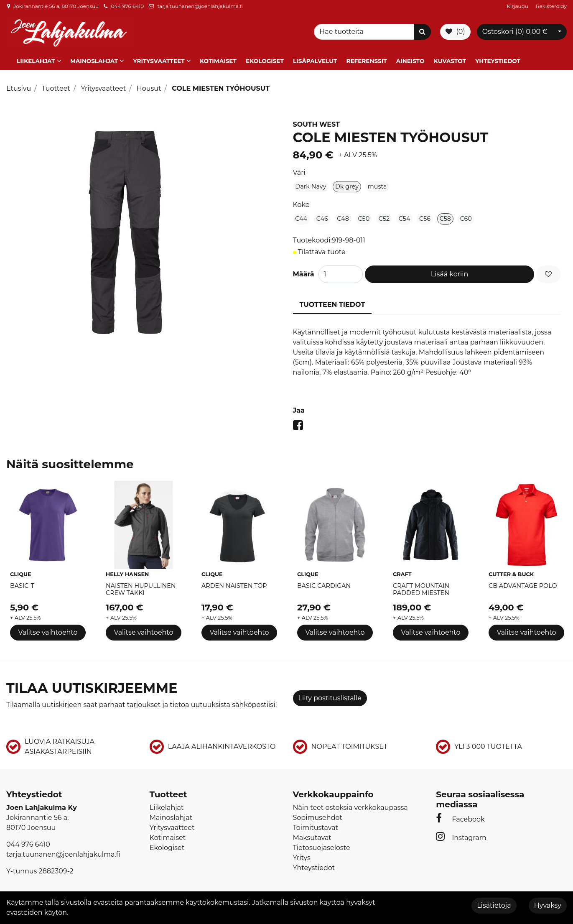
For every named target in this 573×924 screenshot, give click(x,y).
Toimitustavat (316, 826)
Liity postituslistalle (330, 697)
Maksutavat (312, 836)
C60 (466, 217)
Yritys (302, 856)
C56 (425, 217)
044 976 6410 (127, 6)
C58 (445, 217)
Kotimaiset (218, 60)
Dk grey (347, 185)
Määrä (304, 273)
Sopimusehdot (318, 816)
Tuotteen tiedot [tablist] (332, 303)
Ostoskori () (515, 31)
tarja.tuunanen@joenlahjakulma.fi (200, 6)
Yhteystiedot (498, 60)
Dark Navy (311, 185)
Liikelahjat (36, 60)
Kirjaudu (518, 6)
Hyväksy (548, 905)
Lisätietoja (494, 905)
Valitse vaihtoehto (48, 631)
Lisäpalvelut (315, 60)
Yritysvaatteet (159, 60)
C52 (384, 217)
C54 (405, 217)
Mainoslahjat (94, 60)
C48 (343, 217)
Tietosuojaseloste (322, 846)
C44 (301, 217)
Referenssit (366, 60)
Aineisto (410, 60)
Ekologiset (265, 60)
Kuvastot (450, 60)
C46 (322, 217)
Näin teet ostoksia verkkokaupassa (350, 806)
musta (377, 185)
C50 (364, 217)
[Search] (365, 31)
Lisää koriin (450, 273)
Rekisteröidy (551, 6)
